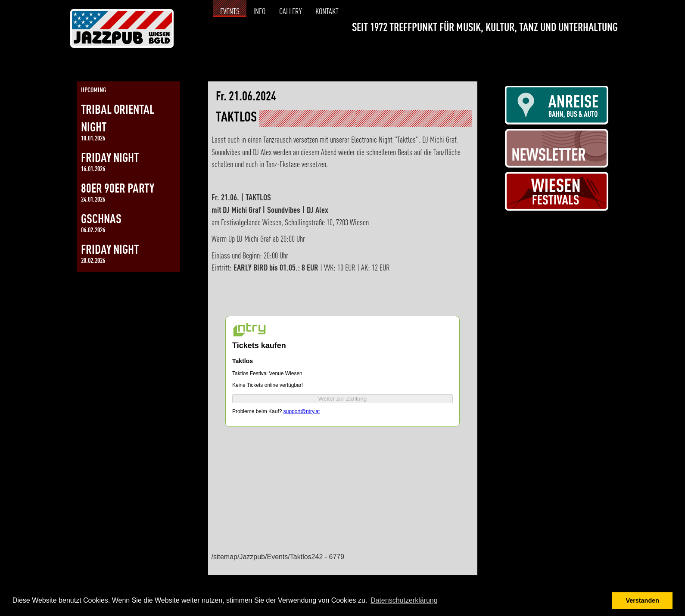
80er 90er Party (118, 189)
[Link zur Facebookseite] (580, 50)
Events (230, 12)
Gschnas (101, 220)
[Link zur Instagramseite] (596, 50)
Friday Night (110, 159)
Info (259, 12)
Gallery (290, 12)
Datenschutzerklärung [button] (404, 600)
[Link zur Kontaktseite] (611, 50)
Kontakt (327, 12)
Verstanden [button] (642, 600)
